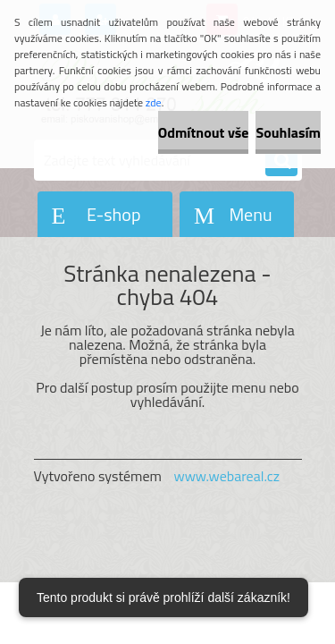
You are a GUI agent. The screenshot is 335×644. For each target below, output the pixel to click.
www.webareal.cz (226, 476)
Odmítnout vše (204, 132)
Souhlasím (288, 132)
